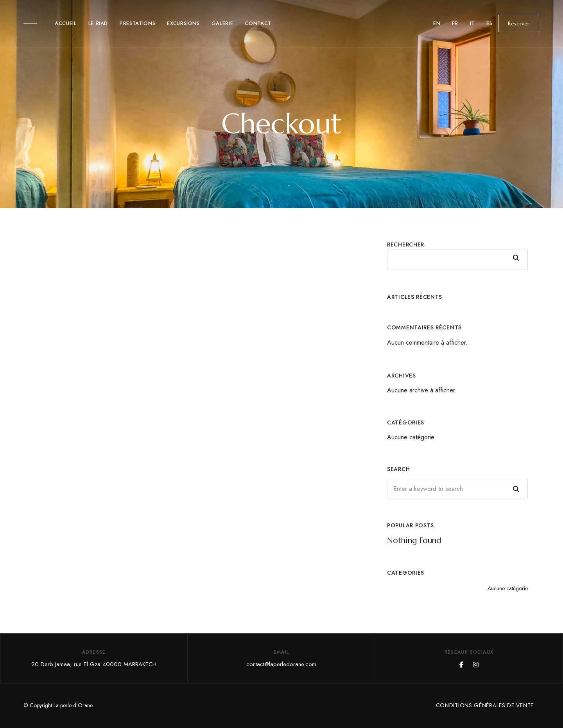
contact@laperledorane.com (281, 664)
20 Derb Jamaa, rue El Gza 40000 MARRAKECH (94, 664)
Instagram (476, 665)
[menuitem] (437, 23)
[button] (519, 23)
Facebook (461, 665)
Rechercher (406, 244)
